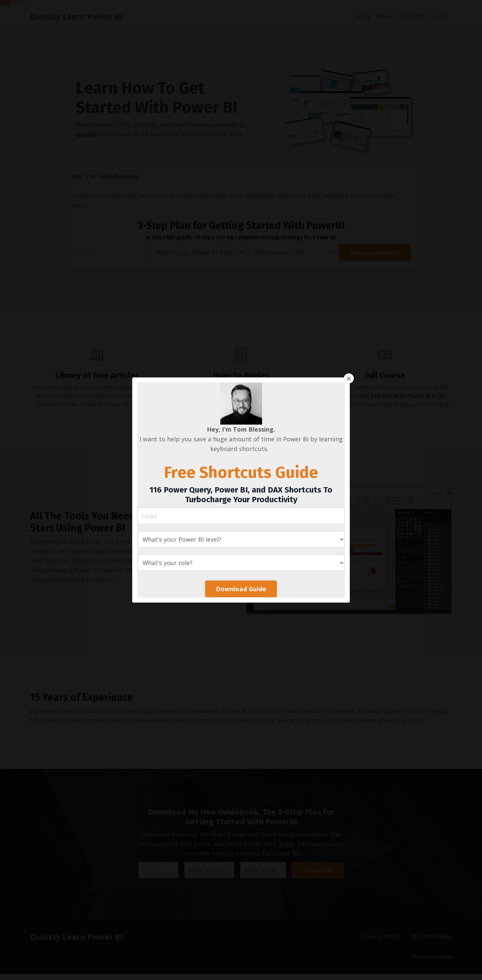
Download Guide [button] (241, 589)
